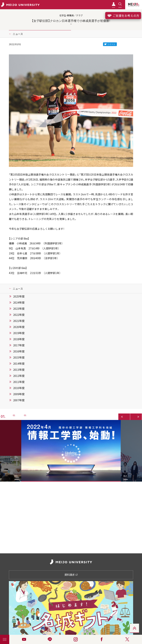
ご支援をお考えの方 (123, 16)
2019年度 (19, 333)
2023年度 (19, 309)
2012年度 (19, 376)
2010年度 (19, 388)
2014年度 (19, 364)
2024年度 (19, 302)
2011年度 (19, 382)
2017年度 (19, 345)
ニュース (18, 34)
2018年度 (19, 339)
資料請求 (71, 575)
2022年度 (19, 315)
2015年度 (19, 357)
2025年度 (19, 296)
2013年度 (19, 370)
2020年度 (19, 327)
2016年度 (19, 351)
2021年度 (19, 321)
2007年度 (19, 400)
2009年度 (19, 394)
